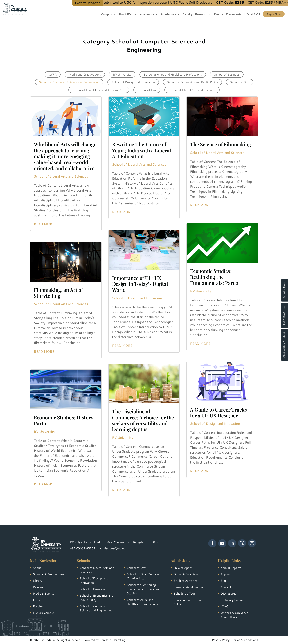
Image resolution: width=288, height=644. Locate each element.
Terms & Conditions (245, 640)
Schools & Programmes (49, 574)
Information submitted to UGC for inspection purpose (150, 2)
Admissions (168, 14)
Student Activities (186, 581)
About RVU (126, 14)
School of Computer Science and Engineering (69, 82)
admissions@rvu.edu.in (115, 548)
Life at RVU (252, 14)
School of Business (227, 74)
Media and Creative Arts (85, 74)
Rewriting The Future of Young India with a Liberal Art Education (142, 150)
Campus (106, 14)
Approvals (227, 574)
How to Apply (183, 568)
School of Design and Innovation (133, 82)
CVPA (53, 74)
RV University (122, 74)
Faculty (187, 14)
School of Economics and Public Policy (192, 82)
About (37, 568)
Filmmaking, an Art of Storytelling (58, 293)
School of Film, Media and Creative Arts (99, 90)
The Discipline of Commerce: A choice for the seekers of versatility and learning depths (143, 420)
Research (201, 14)
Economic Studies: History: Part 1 (64, 420)
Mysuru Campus (44, 613)
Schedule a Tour (184, 593)
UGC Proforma (284, 315)
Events (219, 14)
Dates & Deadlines (186, 574)
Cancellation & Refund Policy (188, 602)
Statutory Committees (236, 600)
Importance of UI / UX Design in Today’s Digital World (140, 284)
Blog (224, 581)
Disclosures (228, 593)
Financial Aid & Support (189, 587)
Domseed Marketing (112, 640)
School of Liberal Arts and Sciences (192, 90)
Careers (38, 600)
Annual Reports (231, 568)
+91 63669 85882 (83, 548)
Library (37, 581)
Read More (44, 224)
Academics (147, 14)
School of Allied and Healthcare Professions (173, 74)
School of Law (147, 90)
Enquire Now (284, 290)
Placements (234, 14)
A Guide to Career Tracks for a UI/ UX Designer (218, 412)
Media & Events (43, 593)
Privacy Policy (221, 640)
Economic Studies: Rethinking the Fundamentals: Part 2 (214, 277)
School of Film (240, 82)
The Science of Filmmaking (221, 144)
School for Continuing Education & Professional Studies (143, 589)
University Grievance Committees (234, 615)
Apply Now (274, 14)
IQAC (224, 606)
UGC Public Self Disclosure (216, 2)
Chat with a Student (284, 345)
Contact (226, 587)
